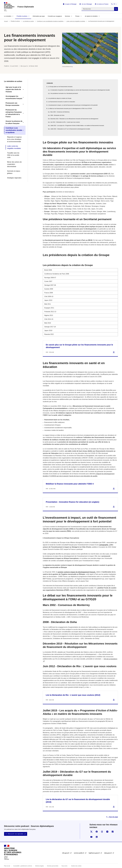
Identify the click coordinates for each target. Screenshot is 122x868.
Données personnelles (53, 861)
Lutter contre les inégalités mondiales (76, 21)
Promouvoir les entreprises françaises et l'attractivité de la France (14, 113)
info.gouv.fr (66, 848)
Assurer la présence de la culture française (14, 122)
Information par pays (39, 16)
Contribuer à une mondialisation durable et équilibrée (50, 21)
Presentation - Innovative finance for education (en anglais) (72, 497)
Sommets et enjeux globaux (14, 172)
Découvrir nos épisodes (16, 829)
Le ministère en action (28, 21)
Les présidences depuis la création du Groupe (60, 98)
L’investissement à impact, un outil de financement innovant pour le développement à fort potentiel (73, 105)
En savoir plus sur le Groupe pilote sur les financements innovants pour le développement (79, 342)
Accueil (6, 21)
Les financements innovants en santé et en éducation (62, 102)
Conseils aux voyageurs (55, 16)
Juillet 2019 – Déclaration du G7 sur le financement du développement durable (70, 129)
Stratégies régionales (14, 178)
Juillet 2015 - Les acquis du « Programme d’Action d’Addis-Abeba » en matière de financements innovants (77, 126)
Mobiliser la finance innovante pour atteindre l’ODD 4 (70, 479)
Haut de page (113, 812)
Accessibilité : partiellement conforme (23, 861)
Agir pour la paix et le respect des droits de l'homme (13, 89)
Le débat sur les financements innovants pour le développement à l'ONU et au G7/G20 (70, 109)
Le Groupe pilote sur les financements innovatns (60, 87)
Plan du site (7, 861)
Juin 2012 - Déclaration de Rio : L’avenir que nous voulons (65, 122)
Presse (77, 16)
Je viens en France (103, 4)
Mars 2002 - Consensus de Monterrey (60, 112)
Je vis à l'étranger (87, 4)
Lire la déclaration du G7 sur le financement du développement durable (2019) (78, 796)
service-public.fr (79, 848)
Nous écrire (64, 861)
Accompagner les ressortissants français (14, 97)
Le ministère (8, 16)
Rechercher (116, 9)
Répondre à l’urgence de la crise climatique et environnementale (14, 139)
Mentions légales (40, 861)
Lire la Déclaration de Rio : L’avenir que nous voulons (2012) (73, 690)
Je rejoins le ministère (91, 16)
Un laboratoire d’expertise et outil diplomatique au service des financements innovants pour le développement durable (80, 90)
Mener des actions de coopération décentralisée (14, 164)
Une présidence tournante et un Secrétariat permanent (64, 93)
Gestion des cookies (76, 861)
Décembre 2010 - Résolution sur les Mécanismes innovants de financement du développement (74, 119)
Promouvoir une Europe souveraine (12, 104)
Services (67, 16)
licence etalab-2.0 (67, 866)
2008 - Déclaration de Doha (57, 115)
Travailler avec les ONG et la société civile (13, 155)
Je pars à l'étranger (71, 4)
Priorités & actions (22, 16)
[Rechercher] (98, 9)
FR (114, 4)
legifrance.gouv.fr (94, 848)
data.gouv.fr (108, 848)
